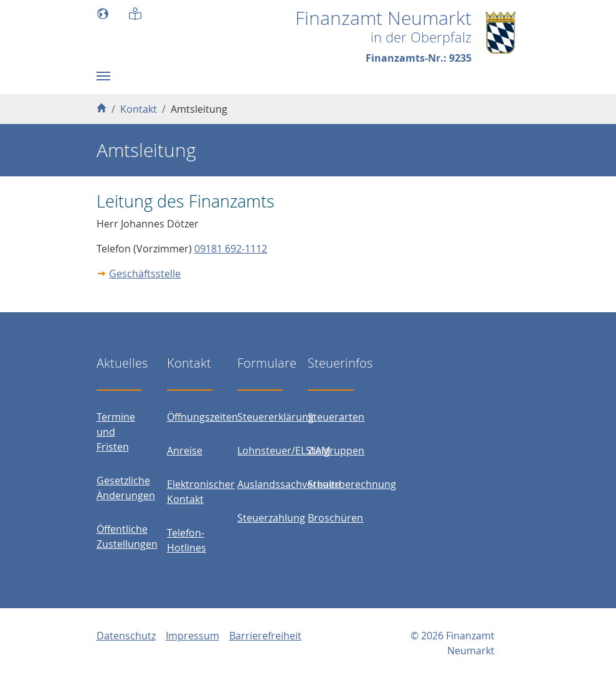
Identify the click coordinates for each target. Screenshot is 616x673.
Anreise (185, 451)
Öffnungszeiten (202, 417)
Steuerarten (336, 417)
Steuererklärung (276, 417)
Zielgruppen (336, 451)
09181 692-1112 (231, 249)
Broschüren (335, 518)
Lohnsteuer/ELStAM (284, 451)
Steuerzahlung (271, 518)
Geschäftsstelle (145, 274)
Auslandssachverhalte (289, 484)
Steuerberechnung (352, 484)
